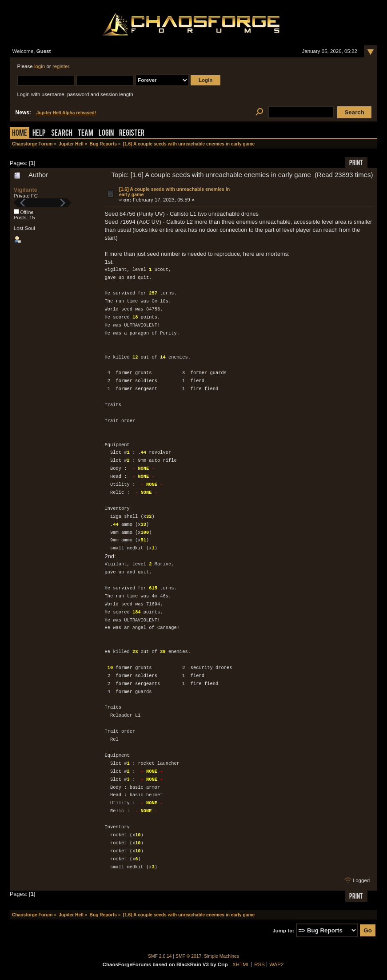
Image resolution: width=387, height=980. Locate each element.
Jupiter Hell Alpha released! (66, 113)
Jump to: (283, 931)
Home (20, 134)
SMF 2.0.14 (160, 956)
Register (132, 134)
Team (86, 134)
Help (39, 134)
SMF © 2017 (188, 956)
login (40, 66)
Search (62, 134)
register (61, 66)
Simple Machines (221, 956)
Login (106, 134)
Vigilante (26, 190)
